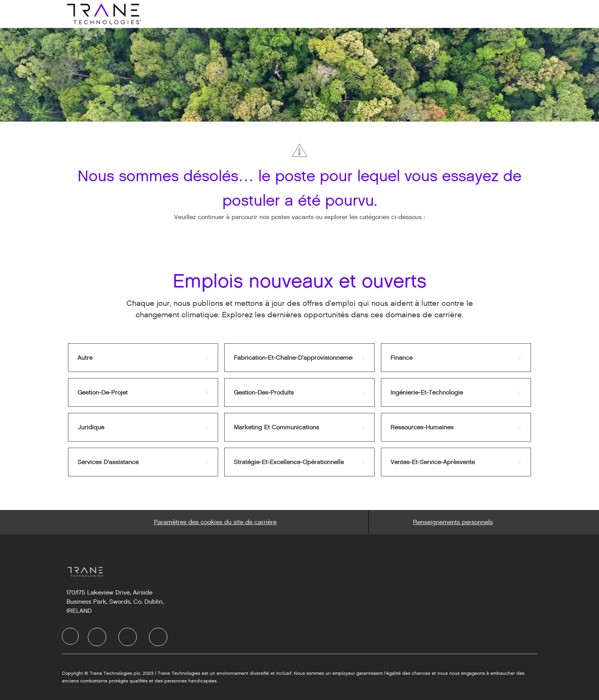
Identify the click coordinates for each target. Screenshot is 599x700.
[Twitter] (128, 637)
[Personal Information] (453, 522)
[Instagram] (158, 637)
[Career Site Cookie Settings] (215, 522)
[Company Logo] (103, 14)
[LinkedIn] (97, 637)
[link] (143, 358)
